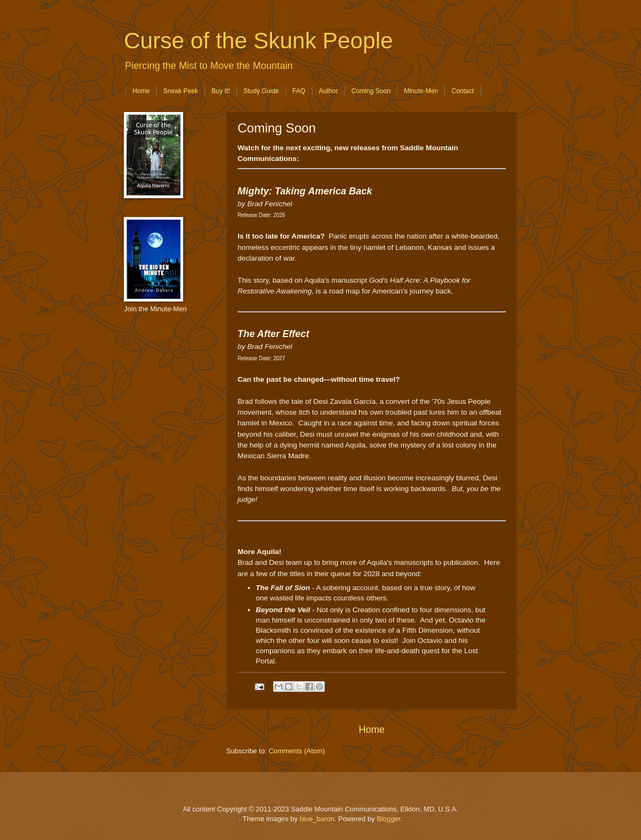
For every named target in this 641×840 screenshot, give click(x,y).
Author (328, 91)
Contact (462, 91)
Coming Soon (371, 91)
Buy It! (221, 91)
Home (141, 91)
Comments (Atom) (297, 751)
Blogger (388, 819)
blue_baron (317, 819)
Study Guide (261, 91)
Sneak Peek (181, 91)
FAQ (299, 91)
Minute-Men (421, 91)
